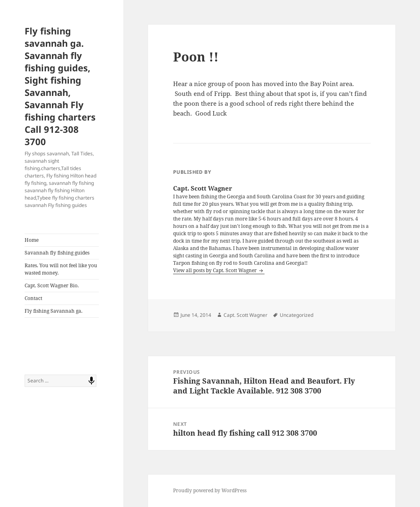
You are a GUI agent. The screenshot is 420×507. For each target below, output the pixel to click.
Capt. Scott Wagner (245, 315)
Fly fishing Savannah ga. (54, 311)
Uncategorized (297, 315)
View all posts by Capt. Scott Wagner (216, 270)
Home (32, 240)
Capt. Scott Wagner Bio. (52, 285)
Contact (33, 298)
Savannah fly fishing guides (57, 253)
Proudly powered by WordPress (210, 490)
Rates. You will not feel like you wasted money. (61, 269)
